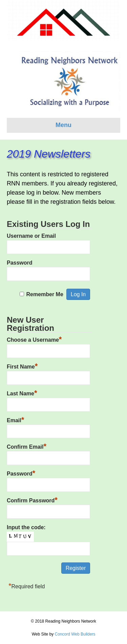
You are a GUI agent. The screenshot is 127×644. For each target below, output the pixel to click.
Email (15, 419)
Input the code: (26, 527)
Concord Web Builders (75, 634)
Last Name (22, 393)
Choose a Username (34, 339)
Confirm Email (27, 446)
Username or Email (31, 236)
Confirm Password (32, 500)
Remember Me (45, 294)
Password (20, 263)
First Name (22, 366)
